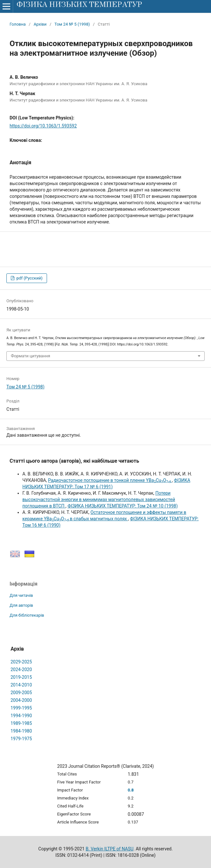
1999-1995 (21, 708)
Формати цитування (31, 356)
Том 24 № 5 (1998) (72, 24)
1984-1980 (21, 731)
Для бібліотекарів (27, 615)
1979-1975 (21, 739)
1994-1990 (21, 716)
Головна (18, 24)
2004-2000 (21, 700)
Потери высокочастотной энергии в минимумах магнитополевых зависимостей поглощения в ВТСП (99, 499)
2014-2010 (21, 685)
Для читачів (21, 595)
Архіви (40, 24)
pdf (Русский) (29, 278)
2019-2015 (21, 677)
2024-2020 (21, 669)
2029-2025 (21, 662)
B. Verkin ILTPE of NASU (109, 849)
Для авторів (21, 605)
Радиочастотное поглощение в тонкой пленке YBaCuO (110, 480)
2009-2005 (21, 693)
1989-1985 (21, 723)
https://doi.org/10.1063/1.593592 (43, 126)
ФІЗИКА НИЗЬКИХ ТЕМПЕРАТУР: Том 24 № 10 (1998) (123, 506)
